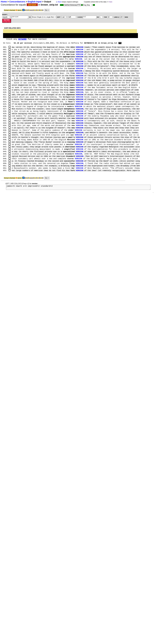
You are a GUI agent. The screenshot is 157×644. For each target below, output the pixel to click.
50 (43, 10)
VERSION (80, 47)
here (111, 2)
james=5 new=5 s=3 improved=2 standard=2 (79, 190)
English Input (35, 2)
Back (59, 2)
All (25, 10)
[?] (120, 43)
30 (40, 10)
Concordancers (17, 2)
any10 (32, 10)
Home (4, 2)
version (20, 17)
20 (36, 10)
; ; (7, 17)
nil (90, 17)
